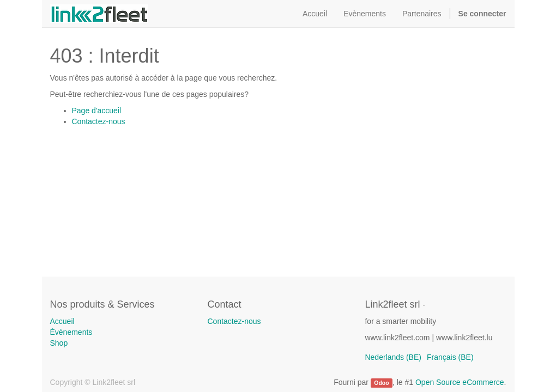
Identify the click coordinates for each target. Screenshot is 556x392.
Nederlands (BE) (393, 357)
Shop (59, 343)
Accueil (62, 321)
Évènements (71, 332)
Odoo (381, 383)
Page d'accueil (97, 111)
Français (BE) (450, 357)
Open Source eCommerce (460, 382)
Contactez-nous (99, 121)
